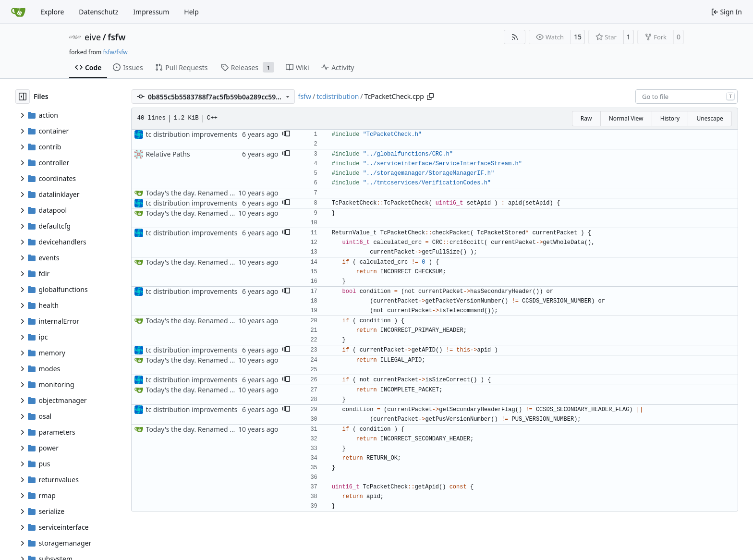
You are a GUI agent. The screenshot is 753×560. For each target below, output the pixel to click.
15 (578, 37)
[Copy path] (430, 97)
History (670, 118)
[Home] (18, 12)
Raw (586, 118)
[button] (286, 134)
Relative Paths (168, 154)
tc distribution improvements (192, 134)
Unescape (710, 118)
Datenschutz (98, 12)
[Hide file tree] (23, 97)
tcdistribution (338, 96)
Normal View (626, 118)
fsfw (116, 37)
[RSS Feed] (515, 37)
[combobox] (686, 97)
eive (93, 37)
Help (191, 12)
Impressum (151, 12)
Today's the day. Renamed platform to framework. (225, 193)
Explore (52, 12)
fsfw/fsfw (115, 52)
